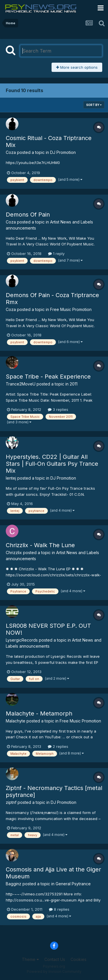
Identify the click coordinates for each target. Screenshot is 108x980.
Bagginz (14, 884)
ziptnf (11, 802)
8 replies (59, 909)
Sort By (94, 105)
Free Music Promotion (71, 309)
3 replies (58, 409)
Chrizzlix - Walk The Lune (40, 545)
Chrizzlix (14, 553)
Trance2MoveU (21, 384)
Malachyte (16, 721)
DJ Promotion (63, 152)
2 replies (58, 746)
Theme (30, 959)
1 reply (56, 254)
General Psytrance (73, 884)
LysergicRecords (22, 640)
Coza (11, 152)
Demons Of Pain (28, 215)
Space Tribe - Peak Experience (48, 377)
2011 (74, 384)
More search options (77, 67)
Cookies (78, 959)
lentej (11, 478)
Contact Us (55, 959)
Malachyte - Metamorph (39, 713)
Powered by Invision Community (54, 971)
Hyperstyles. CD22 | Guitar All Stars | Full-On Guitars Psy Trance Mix (52, 464)
